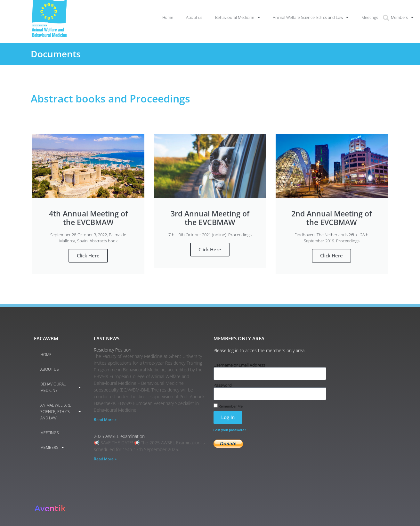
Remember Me (228, 406)
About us (50, 369)
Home (46, 355)
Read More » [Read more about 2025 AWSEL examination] (105, 459)
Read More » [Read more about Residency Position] (105, 420)
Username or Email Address (239, 365)
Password (223, 385)
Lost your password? (230, 430)
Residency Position (113, 350)
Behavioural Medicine (61, 387)
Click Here (88, 255)
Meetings (50, 433)
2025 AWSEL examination (119, 436)
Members (52, 448)
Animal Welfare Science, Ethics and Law (61, 412)
